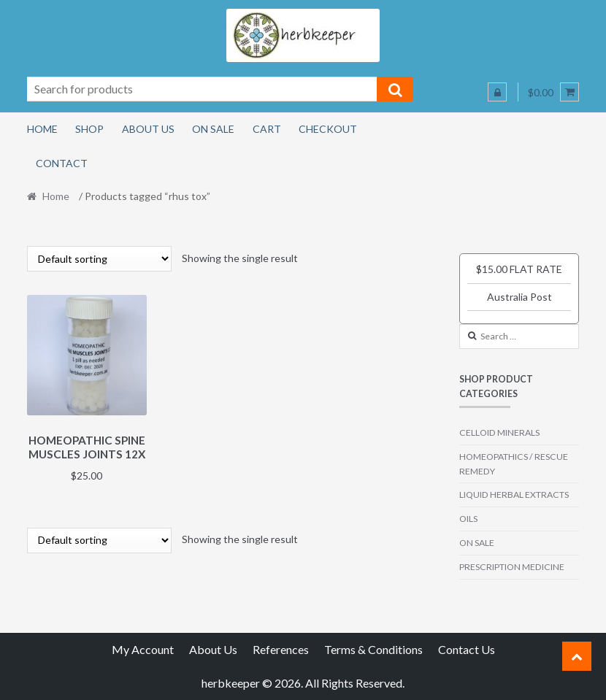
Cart (267, 129)
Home (42, 129)
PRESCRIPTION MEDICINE (512, 567)
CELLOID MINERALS (499, 432)
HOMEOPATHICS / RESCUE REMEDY (514, 464)
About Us (148, 129)
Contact (62, 163)
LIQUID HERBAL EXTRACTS (514, 495)
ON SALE (477, 543)
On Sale (213, 129)
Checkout (328, 129)
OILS (468, 519)
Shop (89, 129)
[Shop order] (99, 259)
